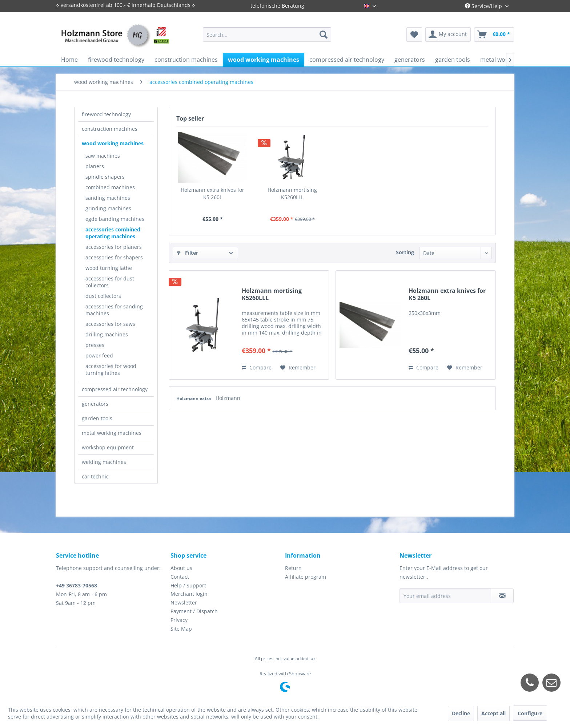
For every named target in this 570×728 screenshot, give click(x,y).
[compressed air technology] (347, 60)
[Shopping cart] (494, 35)
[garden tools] (453, 60)
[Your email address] (445, 596)
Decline (461, 713)
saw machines (103, 156)
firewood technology (106, 114)
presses (95, 345)
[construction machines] (186, 60)
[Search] (324, 35)
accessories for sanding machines (114, 310)
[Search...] (267, 35)
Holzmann (228, 398)
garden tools (97, 418)
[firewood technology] (116, 60)
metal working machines (112, 433)
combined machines (110, 187)
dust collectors (103, 296)
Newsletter (184, 602)
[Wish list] (414, 35)
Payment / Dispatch (194, 611)
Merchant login (189, 594)
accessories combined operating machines (113, 233)
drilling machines (107, 334)
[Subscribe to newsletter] (502, 596)
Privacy (179, 620)
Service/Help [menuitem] (484, 6)
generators (95, 404)
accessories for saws (110, 324)
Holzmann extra (194, 398)
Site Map (181, 629)
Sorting (405, 252)
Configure (530, 713)
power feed (99, 355)
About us (181, 568)
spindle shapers (105, 177)
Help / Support (188, 585)
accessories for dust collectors (110, 282)
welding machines (104, 462)
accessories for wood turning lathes (111, 369)
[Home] (69, 60)
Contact (180, 577)
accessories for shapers (114, 257)
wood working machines (113, 143)
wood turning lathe (109, 268)
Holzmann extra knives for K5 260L (212, 193)
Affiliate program (306, 577)
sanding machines (108, 198)
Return (293, 568)
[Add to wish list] (298, 368)
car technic (95, 476)
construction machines (110, 129)
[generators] (410, 60)
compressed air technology (115, 389)
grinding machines (108, 208)
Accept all (493, 713)
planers (95, 166)
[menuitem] (267, 35)
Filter (187, 253)
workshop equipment (108, 447)
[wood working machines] (264, 60)
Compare (257, 367)
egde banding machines (115, 219)
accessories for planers (114, 247)
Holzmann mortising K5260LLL (292, 193)
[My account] (448, 35)
